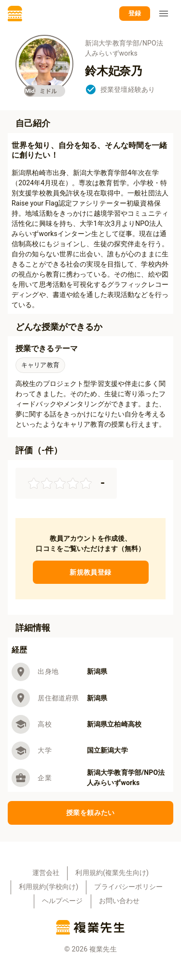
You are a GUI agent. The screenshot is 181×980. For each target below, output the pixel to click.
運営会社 (46, 873)
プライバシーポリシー (128, 887)
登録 (135, 14)
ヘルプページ (63, 901)
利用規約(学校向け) (49, 887)
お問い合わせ (119, 901)
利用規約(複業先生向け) (112, 873)
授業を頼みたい (90, 813)
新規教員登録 (91, 572)
